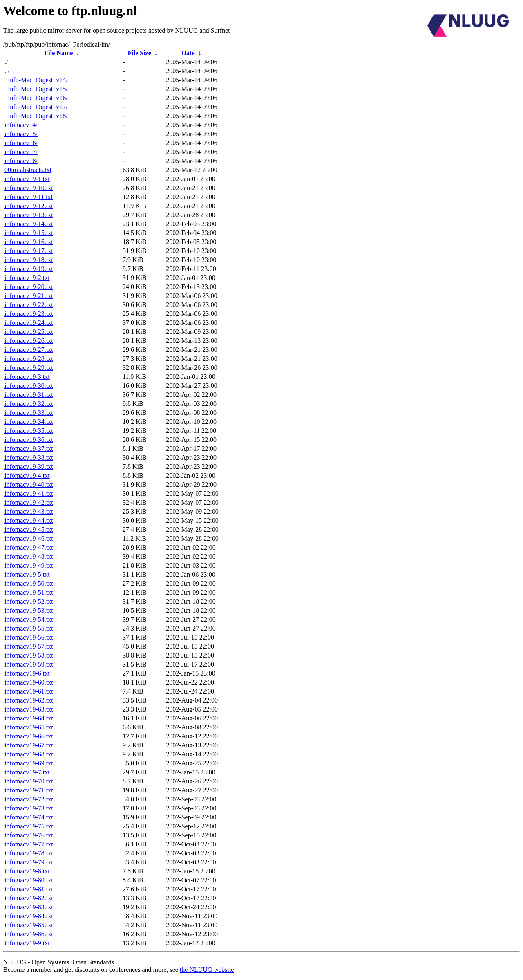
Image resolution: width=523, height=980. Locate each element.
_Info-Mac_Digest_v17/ (36, 107)
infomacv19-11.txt (29, 197)
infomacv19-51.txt (29, 592)
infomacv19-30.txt (29, 386)
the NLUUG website (207, 970)
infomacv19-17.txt (29, 251)
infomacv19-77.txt (29, 844)
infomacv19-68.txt (29, 754)
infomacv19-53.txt (29, 610)
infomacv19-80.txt (29, 880)
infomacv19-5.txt (27, 574)
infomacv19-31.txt (29, 395)
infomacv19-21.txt (29, 296)
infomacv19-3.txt (27, 377)
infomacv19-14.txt (29, 224)
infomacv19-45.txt (29, 529)
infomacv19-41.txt (29, 493)
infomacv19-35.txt (29, 431)
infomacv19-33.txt (29, 413)
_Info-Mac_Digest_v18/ (36, 116)
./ (6, 62)
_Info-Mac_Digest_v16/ (36, 98)
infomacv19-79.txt (29, 862)
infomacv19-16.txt (29, 242)
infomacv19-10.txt (29, 188)
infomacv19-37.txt (29, 449)
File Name (59, 53)
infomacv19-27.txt (29, 350)
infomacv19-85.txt (29, 925)
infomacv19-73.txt (29, 808)
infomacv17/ (21, 152)
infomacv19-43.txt (29, 511)
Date (188, 53)
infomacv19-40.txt (29, 484)
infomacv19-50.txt (29, 583)
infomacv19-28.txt (29, 359)
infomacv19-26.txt (29, 341)
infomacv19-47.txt (29, 547)
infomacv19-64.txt (29, 718)
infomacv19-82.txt (29, 898)
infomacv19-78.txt (29, 853)
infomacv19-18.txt (29, 260)
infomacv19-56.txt (29, 637)
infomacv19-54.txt (29, 619)
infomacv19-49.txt (29, 565)
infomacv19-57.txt (29, 646)
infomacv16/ (21, 143)
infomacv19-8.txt (27, 871)
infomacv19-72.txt (29, 799)
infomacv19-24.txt (29, 323)
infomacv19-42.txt (29, 502)
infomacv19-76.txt (29, 835)
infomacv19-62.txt (29, 700)
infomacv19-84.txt (29, 916)
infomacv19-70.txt (29, 781)
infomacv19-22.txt (29, 305)
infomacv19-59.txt (29, 664)
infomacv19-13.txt (29, 215)
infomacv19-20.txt (29, 287)
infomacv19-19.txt (29, 269)
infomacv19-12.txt (29, 206)
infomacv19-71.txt (29, 790)
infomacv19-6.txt (27, 673)
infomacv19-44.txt (29, 520)
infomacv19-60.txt (29, 682)
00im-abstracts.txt (28, 170)
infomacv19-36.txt (29, 440)
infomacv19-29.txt (29, 368)
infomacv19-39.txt (29, 467)
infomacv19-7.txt (27, 772)
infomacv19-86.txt (29, 934)
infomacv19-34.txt (29, 422)
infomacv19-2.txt (27, 278)
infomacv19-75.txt (29, 826)
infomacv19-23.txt (29, 314)
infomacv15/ (21, 134)
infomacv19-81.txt (29, 889)
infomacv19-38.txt (29, 458)
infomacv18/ (21, 161)
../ (7, 71)
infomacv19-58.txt (29, 655)
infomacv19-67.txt (29, 745)
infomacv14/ (21, 125)
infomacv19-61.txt (29, 691)
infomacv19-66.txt (29, 736)
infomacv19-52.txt (29, 601)
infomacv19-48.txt (29, 556)
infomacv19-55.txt (29, 628)
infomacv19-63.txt (29, 709)
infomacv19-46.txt (29, 538)
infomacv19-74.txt (29, 817)
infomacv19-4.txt (27, 475)
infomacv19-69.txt (29, 763)
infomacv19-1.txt (27, 179)
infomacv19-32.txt (29, 404)
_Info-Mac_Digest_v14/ (36, 80)
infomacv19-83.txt (29, 907)
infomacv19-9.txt (27, 943)
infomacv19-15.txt (29, 233)
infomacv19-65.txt (29, 727)
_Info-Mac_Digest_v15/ (36, 89)
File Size (139, 53)
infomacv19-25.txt (29, 332)
